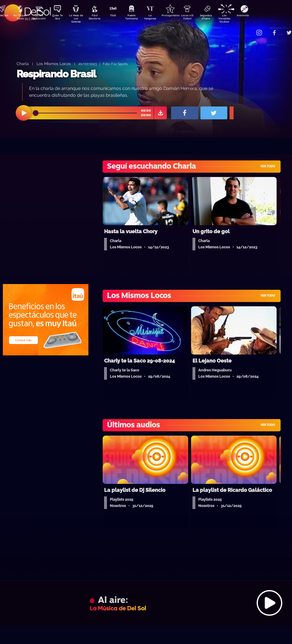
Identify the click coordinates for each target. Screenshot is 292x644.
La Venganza (160, 18)
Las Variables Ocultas (239, 18)
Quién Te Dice (60, 18)
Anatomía (259, 16)
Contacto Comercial (248, 29)
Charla (23, 64)
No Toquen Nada (20, 18)
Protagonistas (179, 16)
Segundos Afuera (219, 18)
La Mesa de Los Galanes (80, 18)
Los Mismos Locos (54, 64)
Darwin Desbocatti (40, 18)
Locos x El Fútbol (199, 18)
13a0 (119, 16)
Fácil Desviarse (100, 18)
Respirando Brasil (56, 74)
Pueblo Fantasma (139, 18)
